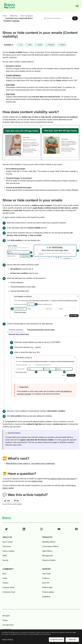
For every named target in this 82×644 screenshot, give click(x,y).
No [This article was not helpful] (18, 501)
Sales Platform (47, 551)
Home (5, 16)
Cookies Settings (7, 639)
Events (5, 578)
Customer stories (8, 587)
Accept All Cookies (57, 640)
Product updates (48, 592)
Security (5, 560)
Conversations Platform (50, 546)
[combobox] (61, 18)
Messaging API (47, 556)
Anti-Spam (6, 616)
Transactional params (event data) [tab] (41, 330)
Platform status (47, 587)
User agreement (8, 625)
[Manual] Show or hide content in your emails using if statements (30, 463)
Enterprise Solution (49, 560)
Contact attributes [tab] (16, 330)
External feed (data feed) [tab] (19, 334)
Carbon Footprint (8, 551)
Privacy (5, 620)
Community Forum (9, 592)
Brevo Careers (8, 542)
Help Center (47, 574)
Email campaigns (27, 16)
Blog (4, 574)
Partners (5, 583)
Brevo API (46, 583)
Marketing (14, 16)
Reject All (72, 640)
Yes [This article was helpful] (8, 501)
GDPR (5, 556)
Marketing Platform (49, 542)
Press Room (7, 546)
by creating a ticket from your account (62, 479)
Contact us (46, 578)
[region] (41, 637)
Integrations (46, 597)
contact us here (37, 481)
